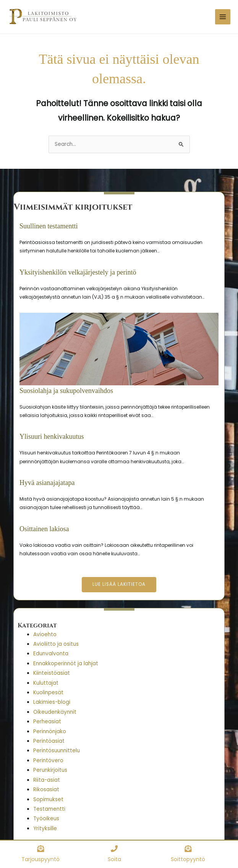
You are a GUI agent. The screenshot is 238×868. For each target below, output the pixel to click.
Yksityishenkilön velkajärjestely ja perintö (78, 272)
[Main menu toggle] (223, 17)
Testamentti (49, 809)
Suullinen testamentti (49, 226)
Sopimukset (48, 799)
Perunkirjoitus (50, 770)
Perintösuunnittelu (57, 750)
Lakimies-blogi (52, 702)
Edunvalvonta (51, 653)
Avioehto (45, 634)
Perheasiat (47, 721)
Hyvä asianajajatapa (47, 482)
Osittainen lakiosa (44, 528)
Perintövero (48, 760)
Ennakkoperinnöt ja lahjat (66, 663)
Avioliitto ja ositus (56, 644)
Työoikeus (46, 818)
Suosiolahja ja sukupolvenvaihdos (66, 390)
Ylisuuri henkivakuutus (52, 436)
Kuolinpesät (48, 692)
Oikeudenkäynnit (55, 712)
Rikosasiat (46, 789)
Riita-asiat (47, 780)
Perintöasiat (49, 741)
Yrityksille (45, 828)
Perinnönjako (50, 731)
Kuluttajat (46, 683)
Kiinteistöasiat (52, 673)
